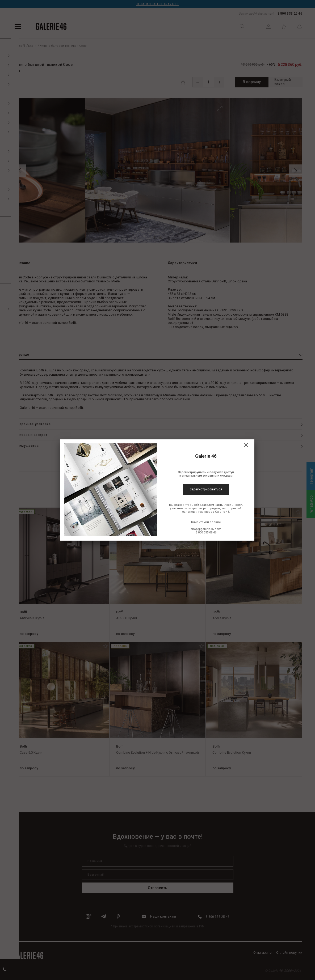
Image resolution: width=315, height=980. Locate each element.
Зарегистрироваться (206, 489)
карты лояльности (228, 505)
